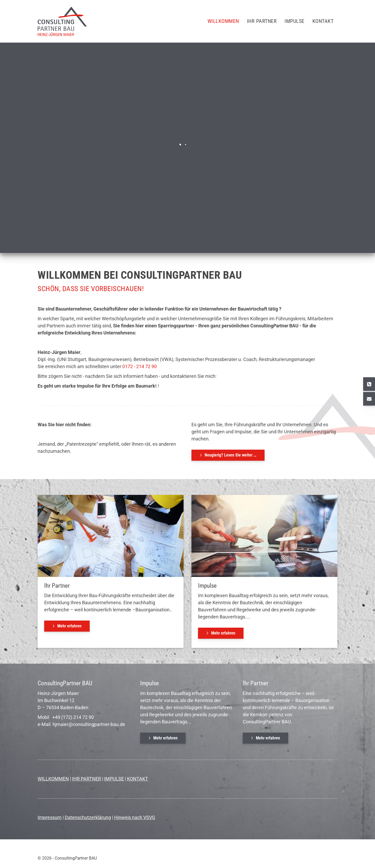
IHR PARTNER (87, 779)
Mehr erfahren (69, 626)
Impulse (295, 21)
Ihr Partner (262, 21)
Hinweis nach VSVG (135, 817)
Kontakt (323, 21)
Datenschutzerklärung (88, 817)
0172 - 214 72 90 (139, 366)
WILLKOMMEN (53, 779)
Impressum (50, 817)
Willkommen (223, 21)
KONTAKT (138, 779)
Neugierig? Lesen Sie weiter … (230, 455)
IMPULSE (114, 779)
